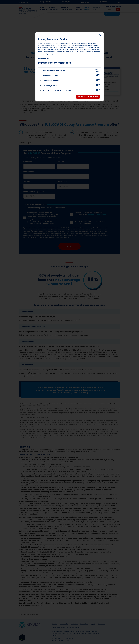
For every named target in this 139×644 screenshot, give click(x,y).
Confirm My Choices (88, 97)
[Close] (100, 35)
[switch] (98, 75)
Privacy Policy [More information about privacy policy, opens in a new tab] (44, 58)
